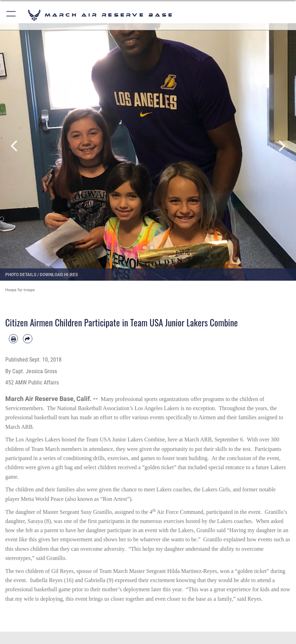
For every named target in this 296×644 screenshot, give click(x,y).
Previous (15, 146)
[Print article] (13, 339)
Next (281, 146)
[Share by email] (27, 339)
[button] (11, 15)
